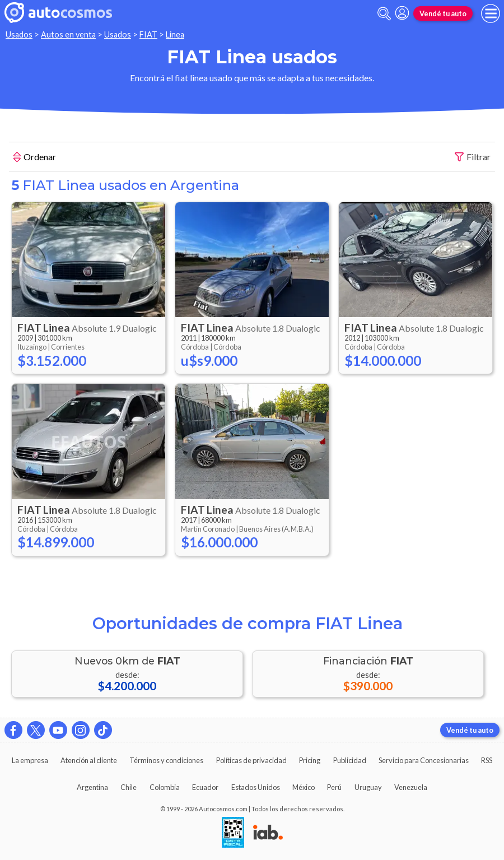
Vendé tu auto (443, 13)
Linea (175, 34)
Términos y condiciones (166, 760)
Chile (129, 787)
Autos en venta (68, 34)
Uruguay (368, 787)
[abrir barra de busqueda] (384, 14)
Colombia (165, 787)
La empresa (30, 760)
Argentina (92, 787)
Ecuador (205, 787)
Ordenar (35, 158)
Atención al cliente (89, 760)
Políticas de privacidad (251, 760)
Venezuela (411, 787)
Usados (19, 34)
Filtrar (473, 157)
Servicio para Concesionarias (424, 760)
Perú (334, 787)
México (304, 787)
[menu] (491, 13)
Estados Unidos (256, 787)
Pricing (310, 760)
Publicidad (350, 760)
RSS (487, 760)
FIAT (148, 34)
